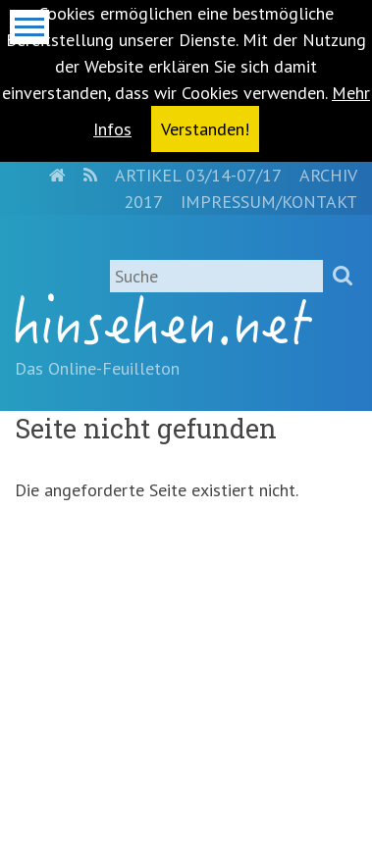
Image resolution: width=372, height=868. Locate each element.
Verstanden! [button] (205, 129)
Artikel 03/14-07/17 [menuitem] (198, 175)
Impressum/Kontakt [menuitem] (269, 202)
